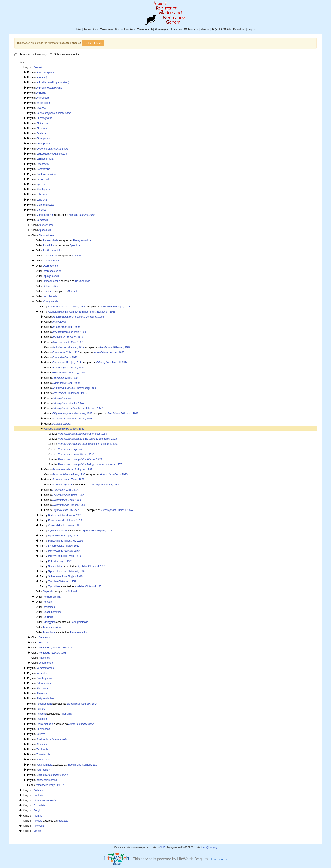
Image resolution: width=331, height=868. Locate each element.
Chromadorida (51, 261)
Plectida (47, 602)
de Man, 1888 (109, 352)
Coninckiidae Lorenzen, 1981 (64, 526)
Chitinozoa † (43, 123)
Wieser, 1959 (68, 429)
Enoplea (43, 643)
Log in (251, 30)
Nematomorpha (45, 668)
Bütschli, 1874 (112, 363)
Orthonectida (44, 683)
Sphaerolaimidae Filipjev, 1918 (65, 576)
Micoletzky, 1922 (72, 414)
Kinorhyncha (43, 189)
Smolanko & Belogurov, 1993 (78, 317)
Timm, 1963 (68, 480)
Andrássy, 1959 (69, 373)
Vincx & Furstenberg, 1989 (75, 388)
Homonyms (162, 30)
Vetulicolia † (43, 770)
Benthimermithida (53, 251)
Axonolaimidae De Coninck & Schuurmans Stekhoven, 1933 (82, 312)
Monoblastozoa (45, 215)
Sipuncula (42, 744)
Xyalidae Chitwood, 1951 (92, 566)
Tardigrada (42, 749)
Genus (48, 429)
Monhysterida (50, 301)
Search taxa (91, 30)
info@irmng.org (210, 847)
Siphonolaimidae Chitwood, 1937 (67, 571)
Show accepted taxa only (31, 54)
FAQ (214, 30)
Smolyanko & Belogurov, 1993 (87, 439)
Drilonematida (51, 286)
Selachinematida (52, 612)
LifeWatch (225, 30)
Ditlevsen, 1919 (68, 337)
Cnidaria (41, 133)
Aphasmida (45, 230)
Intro (79, 30)
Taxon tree (107, 30)
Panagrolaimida (82, 240)
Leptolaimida (50, 296)
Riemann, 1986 (69, 393)
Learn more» (219, 859)
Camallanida (50, 256)
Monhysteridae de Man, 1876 (64, 556)
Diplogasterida (51, 276)
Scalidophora (52, 739)
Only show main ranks (64, 54)
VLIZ (163, 847)
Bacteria (38, 795)
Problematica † (45, 724)
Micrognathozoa (45, 205)
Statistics (176, 30)
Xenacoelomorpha (47, 780)
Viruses (38, 831)
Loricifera (41, 200)
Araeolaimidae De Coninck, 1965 (66, 307)
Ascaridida (49, 245)
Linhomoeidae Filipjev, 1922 (64, 546)
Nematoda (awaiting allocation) (56, 648)
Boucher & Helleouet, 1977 (78, 408)
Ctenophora (43, 139)
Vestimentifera (44, 765)
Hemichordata (44, 179)
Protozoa (62, 821)
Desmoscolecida (52, 271)
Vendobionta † (44, 760)
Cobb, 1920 (66, 327)
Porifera (41, 709)
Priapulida (66, 714)
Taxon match (145, 30)
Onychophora (44, 678)
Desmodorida (50, 266)
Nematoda (42, 220)
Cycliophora (43, 144)
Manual (205, 30)
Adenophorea (46, 225)
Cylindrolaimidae (58, 531)
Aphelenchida (50, 240)
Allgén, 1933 (72, 419)
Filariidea (48, 291)
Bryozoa (41, 108)
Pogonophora (44, 704)
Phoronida (42, 688)
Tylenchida (49, 632)
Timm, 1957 (68, 495)
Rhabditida (49, 607)
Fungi (37, 810)
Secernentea (46, 663)
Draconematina (51, 281)
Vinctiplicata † (52, 775)
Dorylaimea (45, 638)
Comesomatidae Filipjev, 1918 (65, 520)
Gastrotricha (43, 169)
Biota (45, 800)
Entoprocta (42, 164)
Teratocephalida (52, 627)
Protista (38, 821)
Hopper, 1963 (69, 505)
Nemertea (42, 673)
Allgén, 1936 (68, 368)
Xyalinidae (54, 586)
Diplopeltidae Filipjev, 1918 (115, 307)
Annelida (41, 93)
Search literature (125, 30)
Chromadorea (46, 235)
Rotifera (41, 734)
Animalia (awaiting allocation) (53, 82)
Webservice (191, 30)
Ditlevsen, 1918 (69, 510)
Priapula (41, 714)
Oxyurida (48, 592)
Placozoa (41, 693)
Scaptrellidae (55, 566)
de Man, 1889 (68, 342)
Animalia (38, 67)
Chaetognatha (44, 118)
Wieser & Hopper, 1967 (72, 469)
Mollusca (41, 210)
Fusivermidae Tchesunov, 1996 (66, 541)
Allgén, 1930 (69, 474)
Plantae (38, 816)
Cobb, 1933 (65, 378)
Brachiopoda (43, 103)
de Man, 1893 (69, 332)
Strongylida (49, 622)
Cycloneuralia (52, 149)
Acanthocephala (45, 72)
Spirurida (75, 245)
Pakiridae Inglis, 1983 (60, 561)
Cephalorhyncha (54, 113)
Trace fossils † (44, 755)
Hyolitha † (42, 184)
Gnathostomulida (46, 174)
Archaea (38, 790)
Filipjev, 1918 (67, 363)
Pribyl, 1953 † (50, 785)
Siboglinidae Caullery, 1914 (82, 704)
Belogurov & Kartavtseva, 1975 (90, 464)
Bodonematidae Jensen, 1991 (65, 515)
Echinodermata (45, 159)
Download (239, 30)
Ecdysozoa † (52, 154)
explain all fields (93, 43)
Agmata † (42, 77)
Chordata (41, 128)
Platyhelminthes (45, 698)
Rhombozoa (43, 729)
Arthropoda (43, 98)
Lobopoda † (43, 194)
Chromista (40, 805)
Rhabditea (44, 658)
